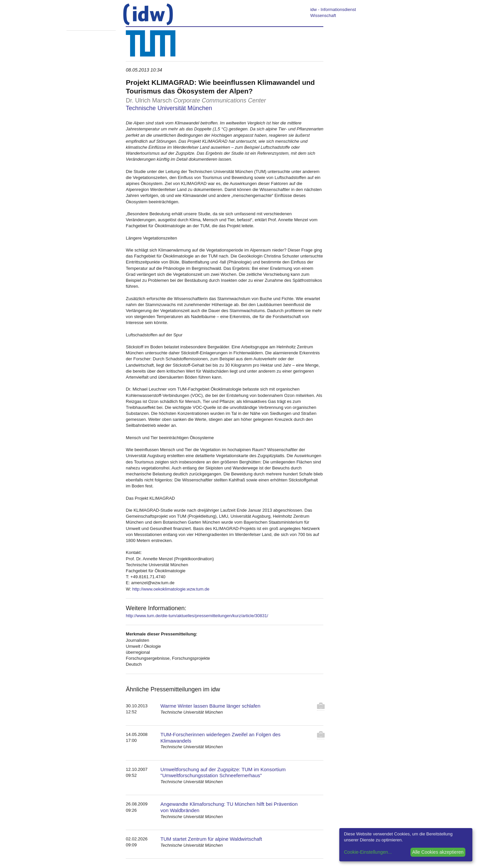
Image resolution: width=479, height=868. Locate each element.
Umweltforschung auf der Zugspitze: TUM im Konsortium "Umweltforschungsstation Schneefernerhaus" (223, 773)
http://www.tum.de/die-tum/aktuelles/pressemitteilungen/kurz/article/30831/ (197, 616)
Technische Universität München (169, 108)
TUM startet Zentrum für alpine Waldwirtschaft (211, 839)
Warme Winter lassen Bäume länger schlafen (210, 706)
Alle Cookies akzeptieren (438, 852)
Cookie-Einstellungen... (368, 852)
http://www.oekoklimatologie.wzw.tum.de (171, 589)
